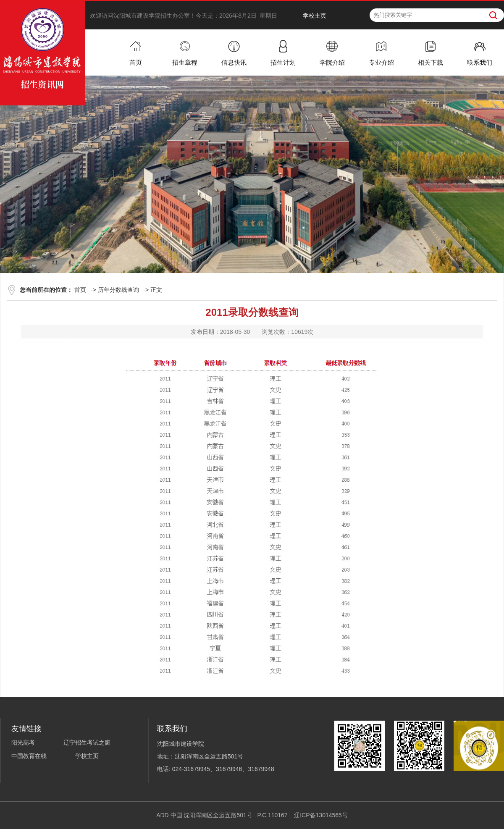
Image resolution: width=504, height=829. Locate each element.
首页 (80, 290)
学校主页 (315, 16)
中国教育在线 (29, 756)
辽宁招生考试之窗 (87, 742)
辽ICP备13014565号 (321, 815)
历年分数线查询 (118, 290)
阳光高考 (23, 742)
